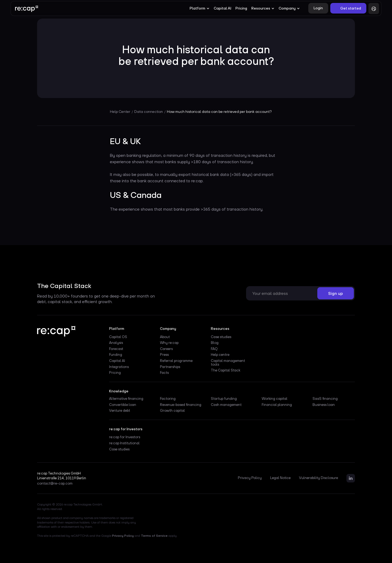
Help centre (220, 355)
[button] (200, 8)
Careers (166, 349)
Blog (215, 343)
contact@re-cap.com (55, 484)
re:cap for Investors (125, 437)
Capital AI (222, 8)
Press (164, 355)
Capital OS (118, 337)
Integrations (119, 367)
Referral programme (176, 361)
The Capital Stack (226, 370)
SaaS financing (325, 399)
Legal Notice (280, 478)
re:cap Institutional (124, 443)
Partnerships (170, 367)
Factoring (168, 399)
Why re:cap (169, 343)
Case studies (221, 337)
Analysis (116, 343)
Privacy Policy (250, 478)
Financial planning (277, 405)
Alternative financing (126, 399)
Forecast (116, 349)
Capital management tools (228, 363)
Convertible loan (123, 405)
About (165, 337)
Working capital (275, 399)
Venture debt (120, 411)
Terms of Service (154, 536)
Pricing (241, 8)
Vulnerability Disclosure (318, 478)
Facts (164, 373)
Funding (116, 355)
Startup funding (224, 399)
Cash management (226, 405)
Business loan (324, 405)
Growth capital (172, 411)
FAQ (214, 349)
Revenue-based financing (181, 405)
